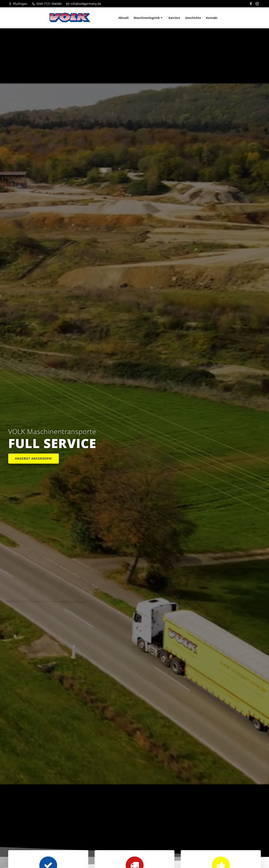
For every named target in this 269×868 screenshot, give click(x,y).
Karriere (174, 18)
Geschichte (193, 18)
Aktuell (124, 18)
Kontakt (212, 18)
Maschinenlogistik (149, 18)
